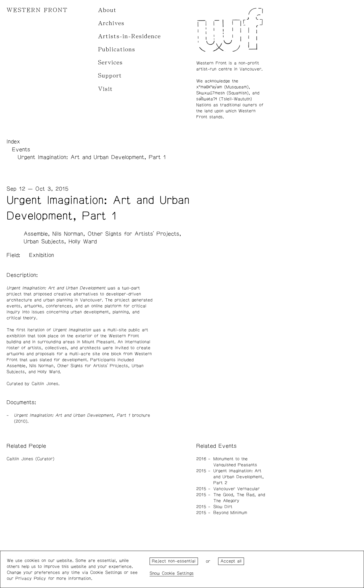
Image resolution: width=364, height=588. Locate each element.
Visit (106, 89)
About (107, 10)
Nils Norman (68, 234)
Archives (111, 23)
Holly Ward (83, 241)
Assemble (36, 234)
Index (13, 142)
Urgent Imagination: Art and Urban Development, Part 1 (92, 157)
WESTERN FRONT (37, 10)
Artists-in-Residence (130, 36)
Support (110, 76)
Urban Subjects (44, 241)
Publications (117, 49)
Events (21, 149)
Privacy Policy (31, 578)
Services (110, 63)
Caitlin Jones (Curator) (30, 459)
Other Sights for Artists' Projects (133, 234)
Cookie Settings (178, 573)
